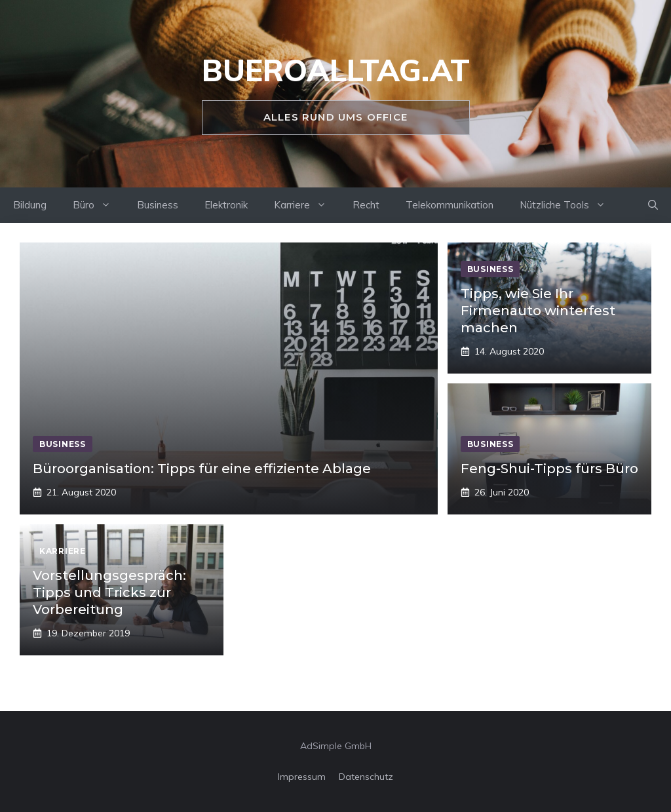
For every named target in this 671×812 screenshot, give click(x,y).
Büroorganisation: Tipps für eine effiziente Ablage (202, 469)
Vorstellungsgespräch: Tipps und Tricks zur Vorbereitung (109, 592)
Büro (98, 205)
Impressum (302, 777)
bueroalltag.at (336, 70)
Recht (366, 205)
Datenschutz (366, 777)
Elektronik (226, 205)
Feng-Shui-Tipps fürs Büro (549, 469)
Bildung (30, 205)
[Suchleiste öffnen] (653, 205)
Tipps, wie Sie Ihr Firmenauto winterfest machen (538, 311)
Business (158, 205)
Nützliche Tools (569, 205)
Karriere (307, 205)
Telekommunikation (450, 205)
